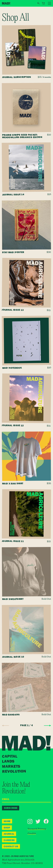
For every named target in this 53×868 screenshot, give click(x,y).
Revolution (14, 771)
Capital (10, 756)
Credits (32, 833)
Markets (11, 766)
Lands (8, 761)
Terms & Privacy (37, 829)
